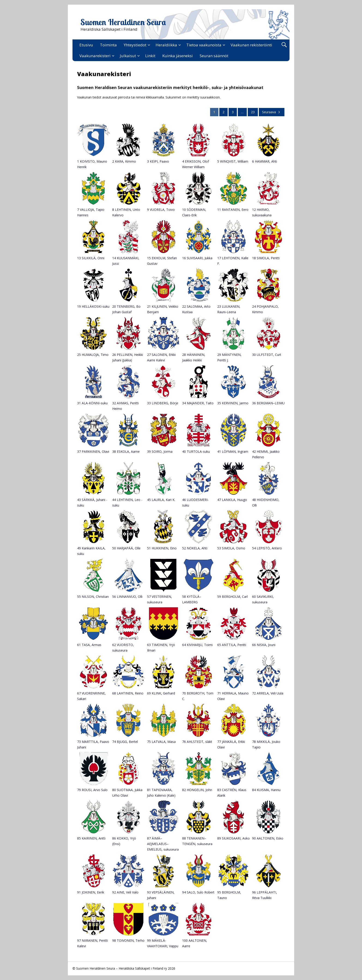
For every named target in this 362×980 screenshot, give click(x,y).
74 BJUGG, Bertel (125, 742)
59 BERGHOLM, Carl (232, 597)
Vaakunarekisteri (95, 56)
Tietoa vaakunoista (204, 45)
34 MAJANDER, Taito (198, 403)
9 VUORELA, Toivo (161, 210)
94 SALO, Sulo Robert (198, 892)
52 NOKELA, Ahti (195, 548)
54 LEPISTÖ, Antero (267, 548)
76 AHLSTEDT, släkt (197, 742)
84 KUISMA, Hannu (266, 790)
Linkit (150, 56)
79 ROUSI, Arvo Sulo (92, 790)
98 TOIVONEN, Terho (128, 940)
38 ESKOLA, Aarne (126, 451)
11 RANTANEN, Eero (233, 210)
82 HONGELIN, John (197, 790)
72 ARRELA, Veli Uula (268, 693)
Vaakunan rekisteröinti (251, 45)
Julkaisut (128, 56)
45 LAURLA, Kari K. (161, 500)
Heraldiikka (166, 45)
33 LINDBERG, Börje (163, 403)
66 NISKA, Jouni (264, 645)
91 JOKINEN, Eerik (91, 892)
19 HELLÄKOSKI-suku (93, 306)
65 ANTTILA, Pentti (232, 645)
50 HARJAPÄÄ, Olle (126, 548)
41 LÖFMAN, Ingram (233, 451)
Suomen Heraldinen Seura (123, 22)
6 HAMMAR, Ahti (265, 161)
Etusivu (86, 45)
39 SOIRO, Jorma (160, 451)
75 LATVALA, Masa (161, 742)
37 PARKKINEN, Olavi (93, 451)
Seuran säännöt (214, 56)
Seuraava (272, 112)
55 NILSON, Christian (93, 597)
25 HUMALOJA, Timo (93, 355)
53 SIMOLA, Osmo (231, 548)
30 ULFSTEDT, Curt (267, 355)
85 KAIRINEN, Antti (91, 838)
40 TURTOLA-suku (196, 451)
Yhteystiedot (135, 45)
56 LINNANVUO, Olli (127, 597)
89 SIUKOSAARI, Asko (234, 838)
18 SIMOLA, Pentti (266, 258)
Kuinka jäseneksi (178, 56)
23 (253, 112)
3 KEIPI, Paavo (158, 161)
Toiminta (108, 45)
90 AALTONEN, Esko (268, 838)
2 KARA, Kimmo (124, 161)
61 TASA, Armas (89, 645)
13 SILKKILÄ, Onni (91, 258)
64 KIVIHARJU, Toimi (197, 645)
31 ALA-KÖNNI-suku (92, 403)
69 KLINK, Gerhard (161, 693)
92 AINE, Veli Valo (125, 892)
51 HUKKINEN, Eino (162, 548)
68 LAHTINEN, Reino (128, 693)
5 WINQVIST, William (233, 161)
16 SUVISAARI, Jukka (197, 258)
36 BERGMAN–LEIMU (268, 403)
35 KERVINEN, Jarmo (233, 403)
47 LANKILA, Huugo (232, 500)
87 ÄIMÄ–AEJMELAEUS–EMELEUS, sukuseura (163, 844)
